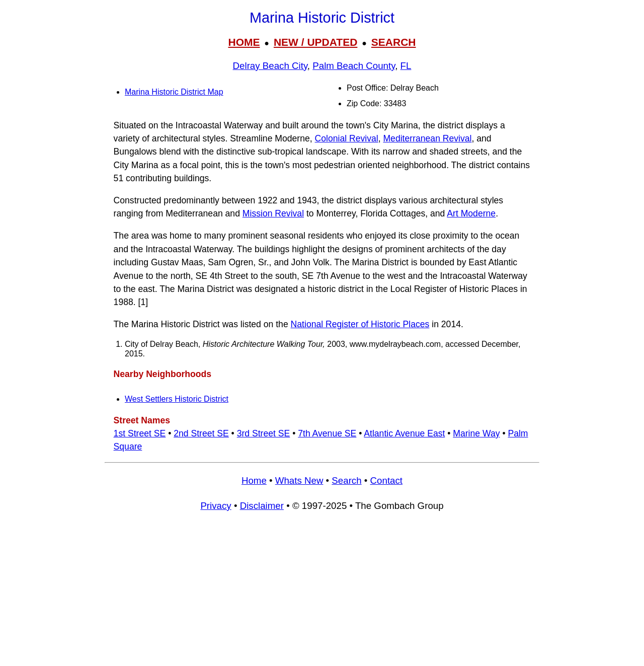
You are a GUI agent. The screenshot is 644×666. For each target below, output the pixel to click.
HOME (244, 42)
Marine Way (476, 433)
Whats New (299, 480)
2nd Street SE (201, 433)
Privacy (216, 506)
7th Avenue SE (327, 433)
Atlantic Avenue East (404, 433)
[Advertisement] (322, 594)
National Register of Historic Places (360, 324)
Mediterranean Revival (427, 138)
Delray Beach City (270, 66)
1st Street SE (140, 433)
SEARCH (394, 42)
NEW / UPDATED (315, 42)
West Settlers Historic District (177, 399)
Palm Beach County (354, 66)
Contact (386, 480)
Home (254, 480)
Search (346, 480)
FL (406, 66)
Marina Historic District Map (174, 92)
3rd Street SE (264, 433)
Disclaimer (262, 506)
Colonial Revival (347, 138)
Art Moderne (471, 213)
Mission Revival (273, 213)
